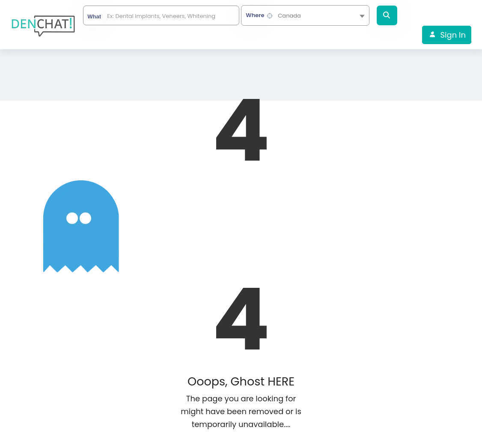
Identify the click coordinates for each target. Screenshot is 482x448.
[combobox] (305, 15)
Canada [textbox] (289, 16)
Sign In (453, 35)
